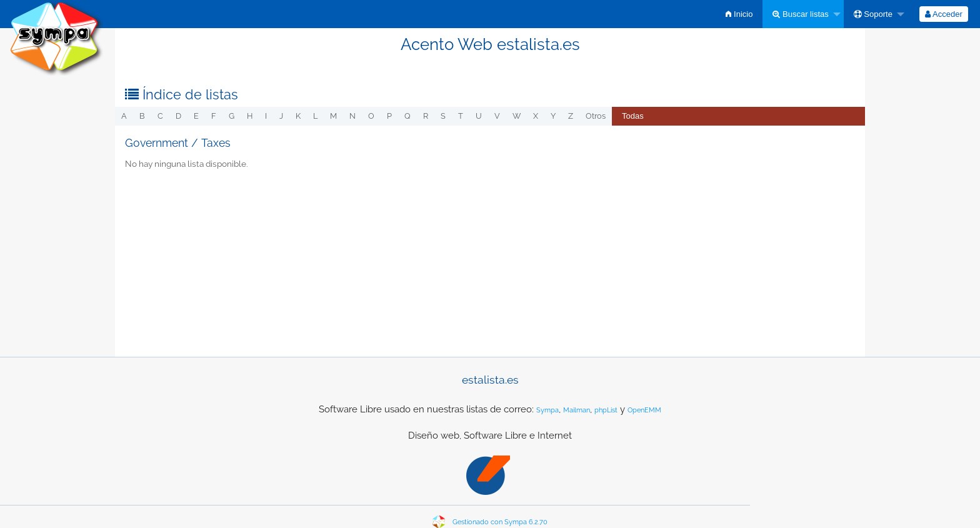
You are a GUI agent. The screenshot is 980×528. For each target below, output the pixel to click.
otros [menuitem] (596, 116)
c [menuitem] (160, 116)
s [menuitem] (443, 116)
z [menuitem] (571, 116)
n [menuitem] (352, 116)
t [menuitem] (461, 116)
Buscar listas (800, 14)
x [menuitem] (536, 116)
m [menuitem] (333, 116)
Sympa (547, 410)
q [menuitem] (407, 116)
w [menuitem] (517, 116)
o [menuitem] (371, 116)
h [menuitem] (250, 116)
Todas (633, 116)
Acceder (944, 14)
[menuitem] (739, 14)
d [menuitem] (178, 116)
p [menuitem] (389, 116)
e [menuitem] (196, 116)
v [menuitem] (497, 116)
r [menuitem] (426, 116)
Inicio (739, 14)
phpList (606, 410)
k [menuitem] (298, 116)
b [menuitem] (142, 116)
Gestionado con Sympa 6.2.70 (500, 522)
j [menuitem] (281, 116)
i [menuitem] (266, 116)
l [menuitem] (315, 116)
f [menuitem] (214, 116)
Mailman (577, 410)
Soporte (873, 14)
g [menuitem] (232, 116)
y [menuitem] (553, 116)
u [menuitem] (479, 116)
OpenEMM (644, 410)
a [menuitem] (124, 116)
